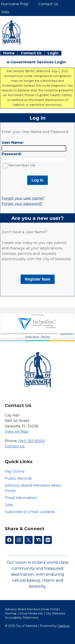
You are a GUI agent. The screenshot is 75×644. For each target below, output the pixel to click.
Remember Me (22, 165)
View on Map (17, 432)
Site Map (45, 337)
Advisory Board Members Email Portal (32, 609)
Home (9, 53)
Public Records (18, 478)
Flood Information (21, 498)
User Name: (13, 143)
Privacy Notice (32, 337)
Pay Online (15, 471)
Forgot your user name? (23, 198)
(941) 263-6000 (31, 441)
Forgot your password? (22, 204)
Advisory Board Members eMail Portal (33, 488)
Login (53, 53)
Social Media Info (31, 613)
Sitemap (11, 613)
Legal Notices (66, 334)
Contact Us (31, 53)
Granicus (63, 626)
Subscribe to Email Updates (30, 512)
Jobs (9, 505)
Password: (12, 154)
